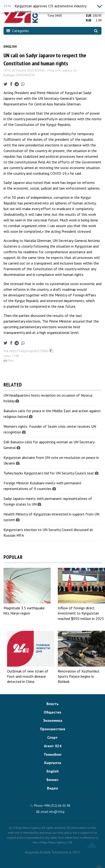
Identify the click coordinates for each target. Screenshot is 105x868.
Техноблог (53, 754)
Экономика (53, 720)
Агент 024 (53, 746)
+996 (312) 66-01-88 (57, 806)
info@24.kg (57, 812)
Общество (52, 712)
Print (9, 361)
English (10, 46)
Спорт (52, 737)
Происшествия (53, 729)
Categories (18, 31)
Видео (52, 788)
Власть (53, 704)
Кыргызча (53, 763)
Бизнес (52, 780)
